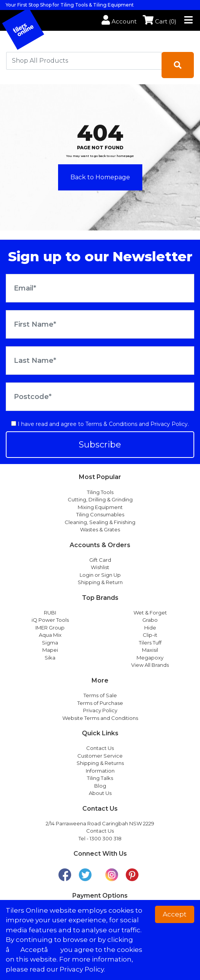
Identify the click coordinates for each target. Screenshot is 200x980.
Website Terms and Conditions (100, 718)
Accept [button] (175, 914)
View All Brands (150, 665)
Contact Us (100, 748)
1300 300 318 (106, 838)
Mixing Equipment (100, 507)
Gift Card (100, 560)
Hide (150, 628)
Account (119, 21)
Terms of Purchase (100, 703)
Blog (100, 786)
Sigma (50, 643)
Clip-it (150, 635)
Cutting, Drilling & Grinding (100, 499)
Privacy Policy (169, 424)
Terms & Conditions (111, 424)
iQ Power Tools (50, 620)
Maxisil (150, 650)
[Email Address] (100, 288)
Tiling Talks (100, 778)
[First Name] (100, 324)
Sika (50, 658)
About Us (100, 793)
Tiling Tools (100, 492)
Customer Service (100, 756)
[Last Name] (100, 361)
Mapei (50, 650)
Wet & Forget (150, 613)
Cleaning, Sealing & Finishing (100, 522)
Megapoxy (150, 658)
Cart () (160, 21)
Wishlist (100, 567)
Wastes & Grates (100, 529)
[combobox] (84, 61)
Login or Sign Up (100, 575)
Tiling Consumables (100, 514)
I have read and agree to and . (100, 424)
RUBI (50, 613)
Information (100, 771)
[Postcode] (100, 397)
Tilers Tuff (150, 643)
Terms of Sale (100, 695)
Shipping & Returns (100, 763)
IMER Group (50, 628)
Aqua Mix (50, 635)
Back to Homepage (100, 177)
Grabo (150, 620)
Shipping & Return (100, 582)
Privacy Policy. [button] (82, 969)
